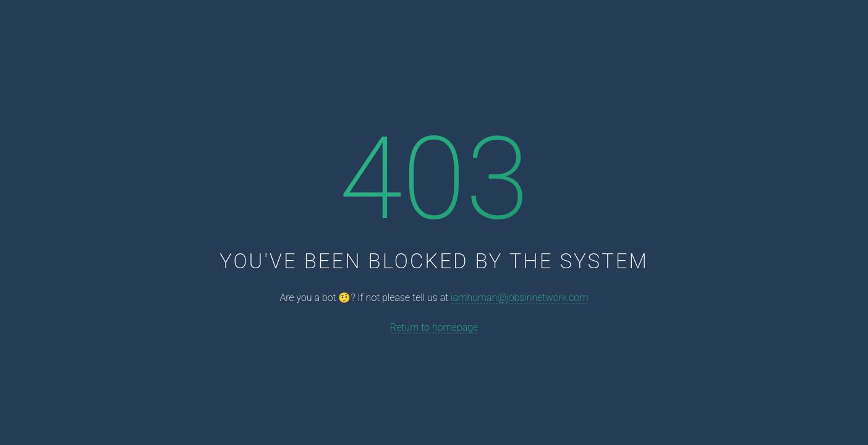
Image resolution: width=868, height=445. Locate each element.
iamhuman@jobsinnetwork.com (519, 298)
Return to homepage (434, 327)
